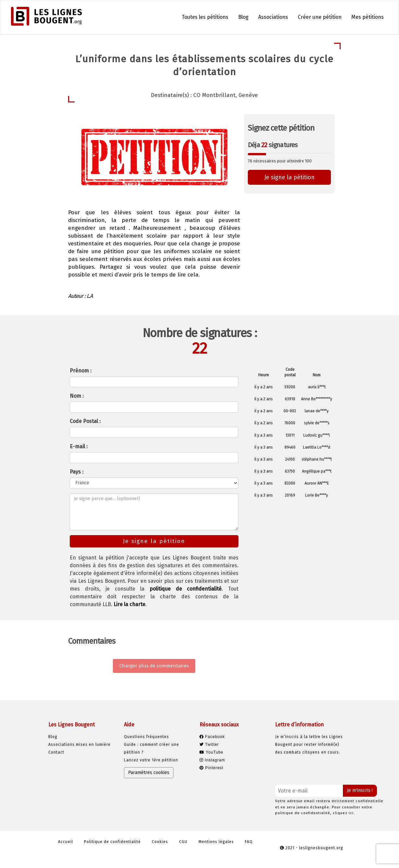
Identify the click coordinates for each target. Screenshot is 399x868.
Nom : (77, 396)
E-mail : (79, 446)
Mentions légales (216, 842)
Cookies (160, 842)
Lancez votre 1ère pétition (151, 760)
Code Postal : (85, 421)
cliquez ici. (344, 813)
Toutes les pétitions (205, 17)
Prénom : (81, 371)
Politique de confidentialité (112, 842)
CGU (183, 842)
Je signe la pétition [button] (290, 177)
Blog (243, 17)
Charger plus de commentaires (154, 666)
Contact (56, 752)
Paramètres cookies (149, 773)
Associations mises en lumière (79, 745)
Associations (273, 17)
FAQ (249, 842)
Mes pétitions (368, 17)
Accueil (66, 842)
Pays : (77, 472)
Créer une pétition (320, 17)
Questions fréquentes (146, 737)
